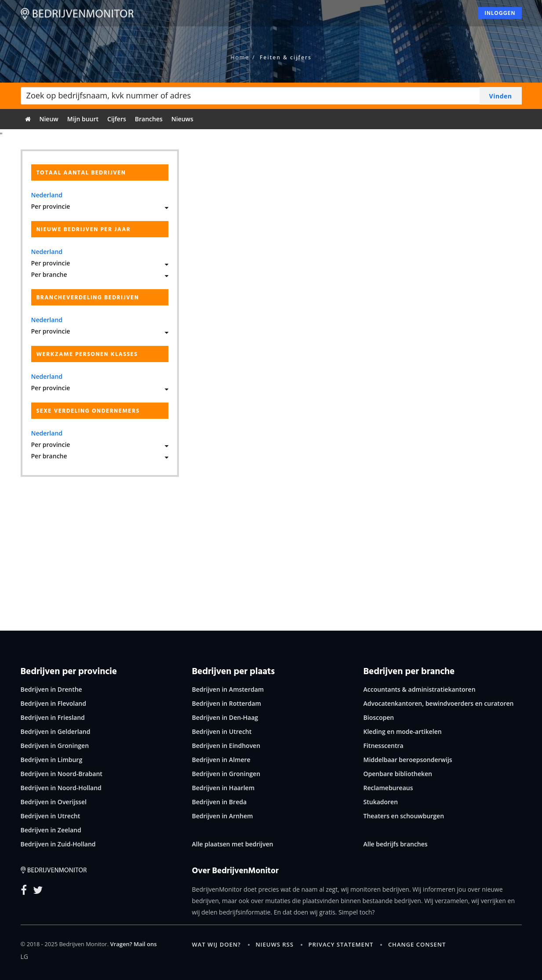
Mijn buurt (83, 119)
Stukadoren (381, 802)
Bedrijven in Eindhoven (226, 746)
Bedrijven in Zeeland (51, 830)
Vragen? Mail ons (133, 944)
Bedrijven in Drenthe (51, 689)
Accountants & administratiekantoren (420, 689)
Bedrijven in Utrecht (51, 816)
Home (240, 57)
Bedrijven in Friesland (53, 717)
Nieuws (182, 119)
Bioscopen (379, 717)
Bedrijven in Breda (220, 802)
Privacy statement (341, 944)
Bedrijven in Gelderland (56, 731)
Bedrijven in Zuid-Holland (58, 844)
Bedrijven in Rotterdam (227, 703)
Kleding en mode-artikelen (403, 731)
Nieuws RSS (274, 944)
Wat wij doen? (216, 944)
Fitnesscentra (384, 746)
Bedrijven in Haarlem (224, 788)
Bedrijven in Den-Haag (225, 717)
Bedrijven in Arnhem (223, 816)
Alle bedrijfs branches (396, 844)
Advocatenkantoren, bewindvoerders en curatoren (439, 703)
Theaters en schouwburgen (404, 816)
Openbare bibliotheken (398, 774)
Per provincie (51, 206)
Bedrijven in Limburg (52, 760)
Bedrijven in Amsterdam (228, 689)
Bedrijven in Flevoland (53, 703)
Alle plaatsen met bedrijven (233, 844)
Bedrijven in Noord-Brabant (62, 774)
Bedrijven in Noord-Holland (61, 788)
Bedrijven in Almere (221, 760)
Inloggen (500, 16)
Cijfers (117, 119)
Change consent (417, 944)
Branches (149, 119)
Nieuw (49, 119)
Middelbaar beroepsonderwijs (408, 760)
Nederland (47, 195)
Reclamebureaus (388, 788)
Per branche (49, 274)
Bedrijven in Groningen (55, 746)
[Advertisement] (271, 547)
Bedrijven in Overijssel (54, 802)
